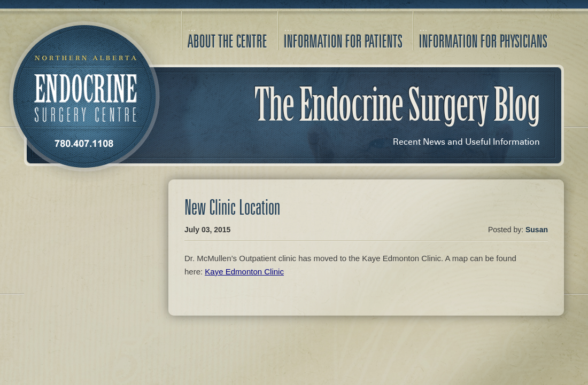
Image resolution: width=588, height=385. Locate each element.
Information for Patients (343, 41)
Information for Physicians (483, 41)
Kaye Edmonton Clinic (244, 272)
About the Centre (227, 41)
